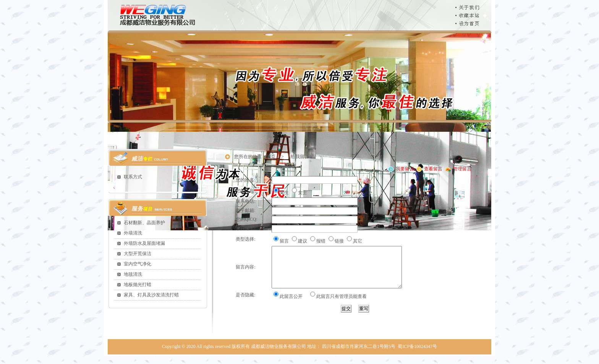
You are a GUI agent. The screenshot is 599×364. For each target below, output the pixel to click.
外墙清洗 (133, 233)
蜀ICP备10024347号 (417, 354)
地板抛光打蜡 (138, 285)
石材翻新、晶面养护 (144, 223)
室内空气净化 (138, 264)
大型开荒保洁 (138, 254)
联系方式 (133, 177)
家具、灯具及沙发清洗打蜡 (151, 295)
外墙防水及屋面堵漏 (144, 243)
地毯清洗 (133, 274)
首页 (271, 157)
